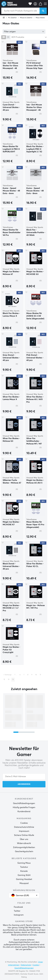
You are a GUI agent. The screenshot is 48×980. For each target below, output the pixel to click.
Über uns (24, 839)
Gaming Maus (24, 863)
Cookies (24, 823)
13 (9, 680)
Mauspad (24, 883)
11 (40, 675)
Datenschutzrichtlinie (24, 827)
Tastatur (24, 867)
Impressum (24, 831)
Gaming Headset (24, 879)
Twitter (17, 911)
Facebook (18, 907)
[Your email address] (24, 777)
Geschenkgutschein (24, 851)
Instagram (19, 915)
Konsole (24, 871)
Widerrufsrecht (24, 843)
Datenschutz (26, 965)
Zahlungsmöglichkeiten (24, 847)
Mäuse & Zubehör (26, 18)
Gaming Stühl (24, 875)
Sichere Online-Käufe (24, 835)
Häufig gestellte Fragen (24, 807)
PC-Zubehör (12, 18)
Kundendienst (24, 811)
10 (36, 675)
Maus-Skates (40, 18)
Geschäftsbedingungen (24, 803)
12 (4, 680)
